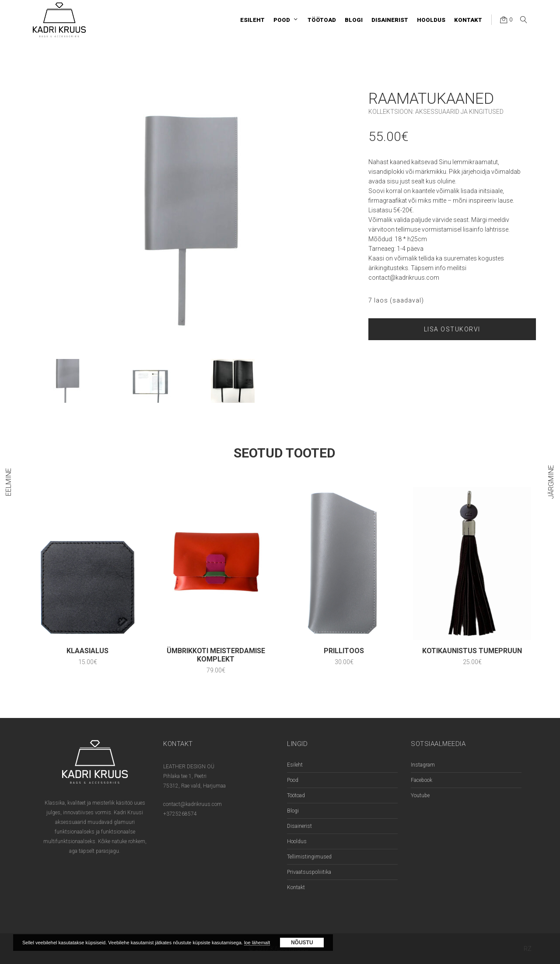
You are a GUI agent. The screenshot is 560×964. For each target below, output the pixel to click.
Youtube (420, 795)
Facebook (422, 780)
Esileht (295, 765)
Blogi (293, 811)
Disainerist (299, 826)
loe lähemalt (257, 943)
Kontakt (296, 887)
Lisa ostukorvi (452, 329)
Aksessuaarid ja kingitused (459, 112)
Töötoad (296, 795)
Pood (293, 780)
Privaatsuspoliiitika (309, 872)
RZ (528, 949)
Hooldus (297, 841)
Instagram (423, 765)
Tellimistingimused (309, 857)
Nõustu (302, 943)
